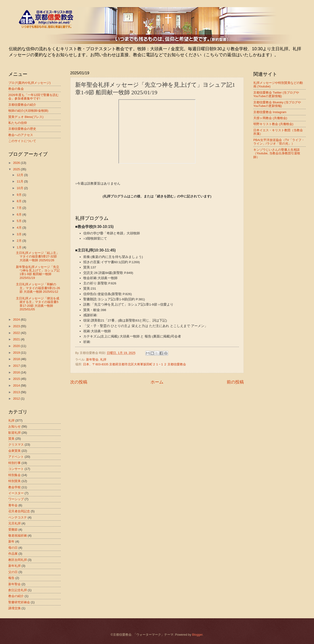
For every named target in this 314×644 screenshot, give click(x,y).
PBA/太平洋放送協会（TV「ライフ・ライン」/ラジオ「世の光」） (279, 142)
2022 (17, 333)
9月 (20, 195)
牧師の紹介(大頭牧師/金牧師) (28, 111)
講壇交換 (15, 608)
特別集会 (15, 475)
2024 (17, 319)
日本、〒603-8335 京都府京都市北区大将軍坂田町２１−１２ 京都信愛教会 (135, 364)
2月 (20, 241)
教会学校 (15, 487)
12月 (20, 175)
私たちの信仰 (18, 123)
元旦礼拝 (15, 523)
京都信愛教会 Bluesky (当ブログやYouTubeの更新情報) (277, 104)
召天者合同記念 (19, 511)
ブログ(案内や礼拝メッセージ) (29, 83)
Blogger (197, 635)
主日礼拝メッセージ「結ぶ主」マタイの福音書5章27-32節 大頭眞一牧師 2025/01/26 (38, 257)
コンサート (16, 469)
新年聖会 (92, 360)
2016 (17, 372)
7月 (20, 208)
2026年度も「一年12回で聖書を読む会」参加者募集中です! (34, 97)
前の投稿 (235, 382)
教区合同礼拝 (18, 560)
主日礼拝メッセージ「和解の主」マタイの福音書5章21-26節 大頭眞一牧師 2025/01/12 (38, 288)
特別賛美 (15, 481)
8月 (20, 201)
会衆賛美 (15, 451)
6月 (20, 214)
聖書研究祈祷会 (19, 602)
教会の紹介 (16, 596)
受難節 (13, 530)
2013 (17, 392)
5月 (20, 221)
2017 (17, 366)
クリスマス (16, 445)
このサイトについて (22, 141)
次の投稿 (79, 382)
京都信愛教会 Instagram (270, 112)
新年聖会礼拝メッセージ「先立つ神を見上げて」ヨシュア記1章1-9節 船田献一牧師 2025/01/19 (38, 272)
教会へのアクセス (21, 135)
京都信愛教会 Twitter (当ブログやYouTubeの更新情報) (276, 94)
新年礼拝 (15, 566)
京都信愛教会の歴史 (22, 129)
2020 (17, 346)
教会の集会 (16, 89)
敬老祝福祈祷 (18, 536)
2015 (17, 379)
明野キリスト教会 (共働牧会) (273, 124)
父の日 (13, 572)
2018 (17, 359)
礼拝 (103, 360)
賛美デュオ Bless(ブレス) (26, 117)
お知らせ (15, 426)
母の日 (13, 548)
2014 (17, 385)
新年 (11, 541)
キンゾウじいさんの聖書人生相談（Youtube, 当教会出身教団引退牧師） (277, 153)
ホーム (157, 382)
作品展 (13, 554)
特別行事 (15, 463)
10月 (20, 188)
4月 (20, 228)
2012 (17, 399)
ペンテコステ (18, 517)
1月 (20, 247)
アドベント (16, 457)
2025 (17, 169)
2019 (17, 353)
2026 (17, 163)
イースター (16, 493)
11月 (20, 181)
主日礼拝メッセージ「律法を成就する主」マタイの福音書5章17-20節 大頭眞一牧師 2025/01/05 (38, 304)
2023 (17, 326)
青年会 (13, 505)
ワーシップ (16, 499)
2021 (17, 339)
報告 (11, 578)
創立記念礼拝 (18, 590)
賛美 (11, 439)
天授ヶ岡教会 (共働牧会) (270, 118)
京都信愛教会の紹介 (22, 105)
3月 (20, 234)
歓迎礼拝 (15, 433)
